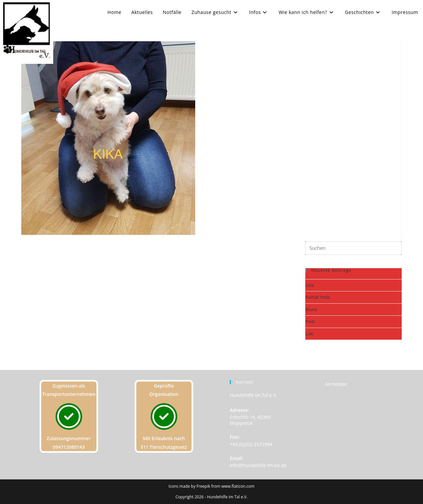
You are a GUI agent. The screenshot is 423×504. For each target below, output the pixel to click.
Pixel (310, 321)
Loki (309, 334)
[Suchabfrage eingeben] (354, 248)
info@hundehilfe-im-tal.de (258, 465)
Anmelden (336, 384)
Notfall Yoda (318, 297)
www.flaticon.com (238, 486)
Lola (309, 285)
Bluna (311, 309)
